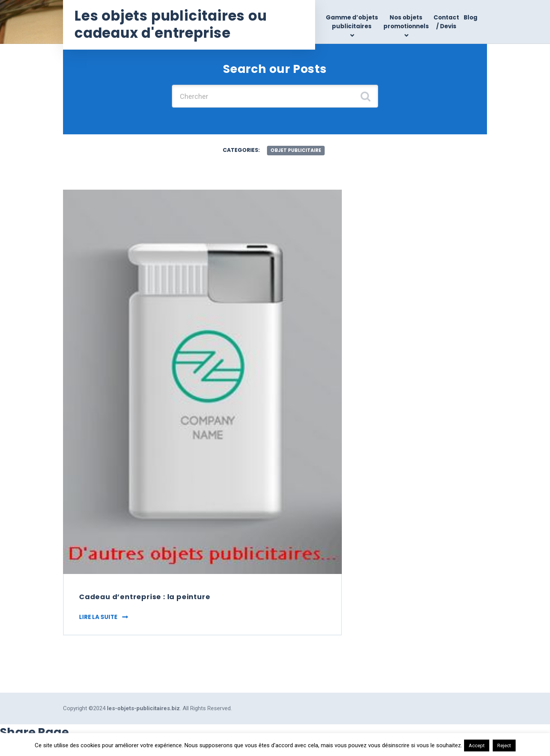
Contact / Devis (446, 22)
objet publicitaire (296, 150)
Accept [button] (477, 746)
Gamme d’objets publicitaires (352, 22)
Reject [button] (504, 746)
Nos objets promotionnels (406, 22)
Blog (471, 17)
